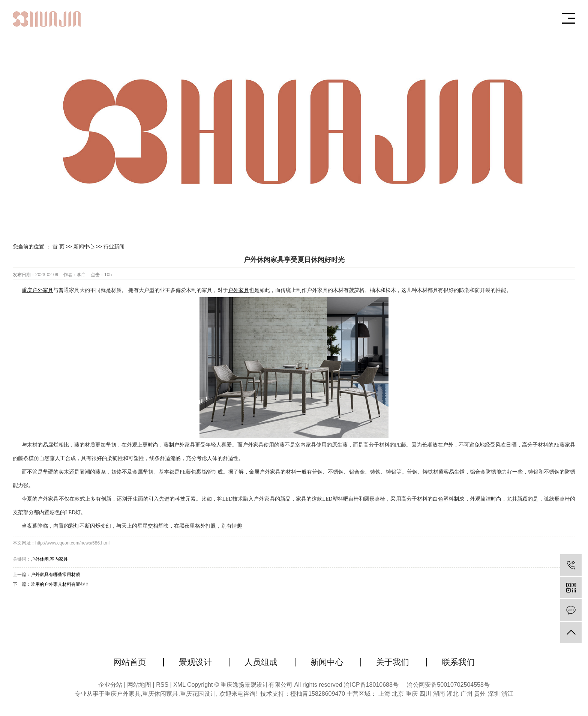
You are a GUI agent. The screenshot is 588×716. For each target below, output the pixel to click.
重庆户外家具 (123, 694)
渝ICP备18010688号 (371, 685)
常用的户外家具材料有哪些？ (60, 584)
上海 (384, 694)
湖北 (453, 694)
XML (179, 685)
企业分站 (110, 685)
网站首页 (130, 662)
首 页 (58, 247)
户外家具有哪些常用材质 (55, 575)
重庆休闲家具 (160, 694)
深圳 (494, 694)
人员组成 (261, 662)
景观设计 (195, 662)
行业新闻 (114, 247)
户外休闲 (40, 559)
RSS (162, 685)
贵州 (480, 694)
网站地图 (140, 685)
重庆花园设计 (198, 694)
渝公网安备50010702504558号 (448, 685)
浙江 (507, 694)
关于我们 (393, 662)
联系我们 (458, 662)
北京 (398, 694)
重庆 (412, 694)
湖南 (439, 694)
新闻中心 (84, 247)
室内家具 (59, 559)
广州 (466, 694)
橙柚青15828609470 (318, 694)
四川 (425, 694)
